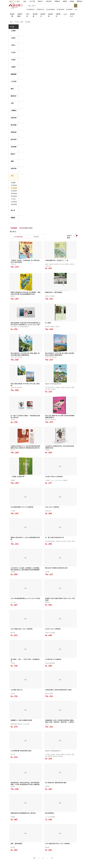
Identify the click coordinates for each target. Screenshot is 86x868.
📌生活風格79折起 (14, 52)
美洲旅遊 (14, 193)
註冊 (25, 1)
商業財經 (14, 132)
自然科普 (14, 168)
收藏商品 (57, 1)
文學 (12, 103)
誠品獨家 (43, 15)
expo (65, 14)
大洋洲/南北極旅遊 (15, 199)
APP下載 (32, 1)
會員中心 (40, 1)
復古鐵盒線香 (61, 9)
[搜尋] (50, 6)
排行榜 (28, 15)
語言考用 (14, 139)
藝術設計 (14, 96)
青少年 (13, 210)
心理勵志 (14, 110)
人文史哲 (14, 81)
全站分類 (12, 15)
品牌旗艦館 (20, 15)
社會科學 (14, 118)
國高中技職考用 (14, 154)
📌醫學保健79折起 (14, 67)
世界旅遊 (14, 185)
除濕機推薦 (69, 9)
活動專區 (58, 15)
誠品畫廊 (50, 15)
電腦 (12, 161)
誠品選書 (35, 15)
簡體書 (13, 218)
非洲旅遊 (14, 202)
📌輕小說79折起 (14, 45)
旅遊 (22, 22)
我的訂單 (49, 1)
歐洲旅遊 (14, 196)
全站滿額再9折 (31, 9)
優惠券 (65, 1)
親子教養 (14, 125)
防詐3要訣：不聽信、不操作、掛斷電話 (13, 1)
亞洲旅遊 (14, 191)
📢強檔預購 (14, 31)
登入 (19, 1)
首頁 (11, 22)
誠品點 (72, 1)
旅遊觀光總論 (15, 183)
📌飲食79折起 (14, 60)
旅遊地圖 (14, 204)
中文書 (17, 22)
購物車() (80, 1)
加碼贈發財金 (40, 9)
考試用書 (14, 147)
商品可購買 (69, 237)
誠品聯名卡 (72, 15)
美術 (12, 89)
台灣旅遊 (28, 22)
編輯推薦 (14, 74)
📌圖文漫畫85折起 (14, 38)
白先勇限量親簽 (50, 9)
